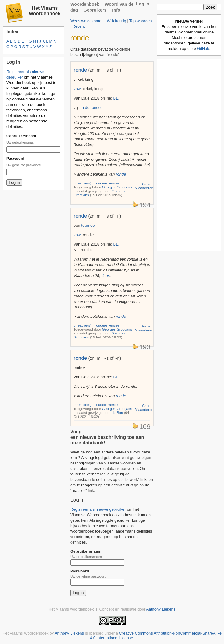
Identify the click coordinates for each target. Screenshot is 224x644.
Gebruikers (95, 10)
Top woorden (140, 21)
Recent (79, 26)
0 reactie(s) (82, 183)
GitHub (203, 49)
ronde (80, 70)
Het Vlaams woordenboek (45, 11)
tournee (88, 225)
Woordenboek (85, 4)
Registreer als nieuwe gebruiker (98, 509)
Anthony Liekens (161, 609)
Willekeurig (116, 21)
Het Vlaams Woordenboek (26, 633)
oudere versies (108, 183)
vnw (77, 89)
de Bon (117, 413)
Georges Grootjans (117, 187)
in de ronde (91, 108)
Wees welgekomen (87, 21)
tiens (106, 276)
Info (116, 10)
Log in (143, 4)
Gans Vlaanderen (144, 186)
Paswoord (15, 159)
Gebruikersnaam (21, 136)
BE (116, 98)
